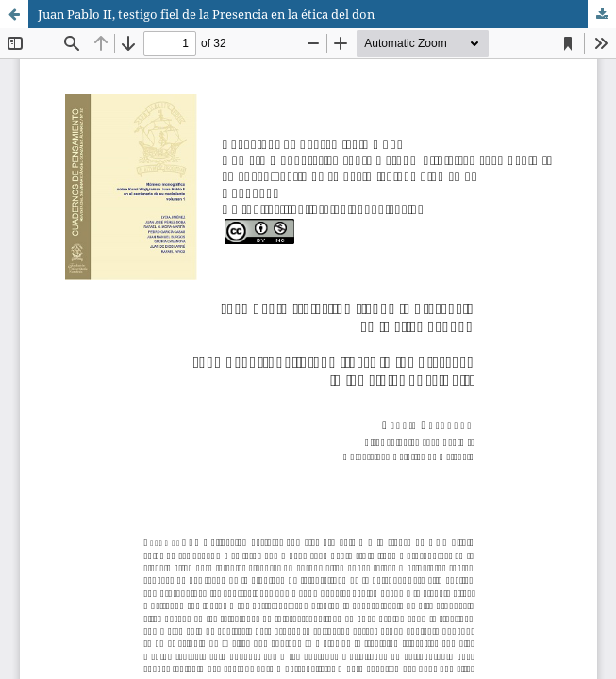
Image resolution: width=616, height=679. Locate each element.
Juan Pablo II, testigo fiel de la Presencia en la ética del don (206, 14)
